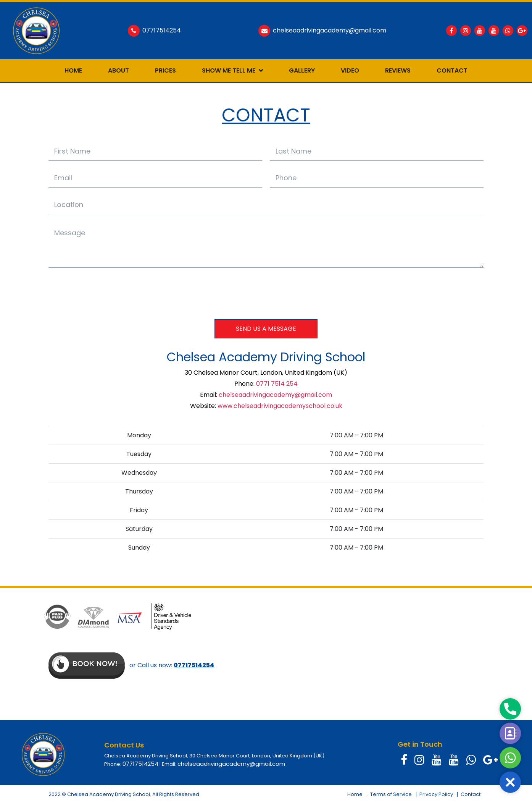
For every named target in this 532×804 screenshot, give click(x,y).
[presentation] (106, 293)
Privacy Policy (436, 794)
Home (73, 70)
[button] (510, 782)
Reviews (398, 70)
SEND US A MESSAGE (266, 329)
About (118, 70)
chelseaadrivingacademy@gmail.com (275, 395)
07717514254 (140, 764)
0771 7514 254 (277, 384)
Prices (165, 70)
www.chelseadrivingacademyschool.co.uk (280, 406)
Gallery (302, 70)
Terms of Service (391, 794)
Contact (452, 70)
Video (350, 70)
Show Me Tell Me (229, 70)
